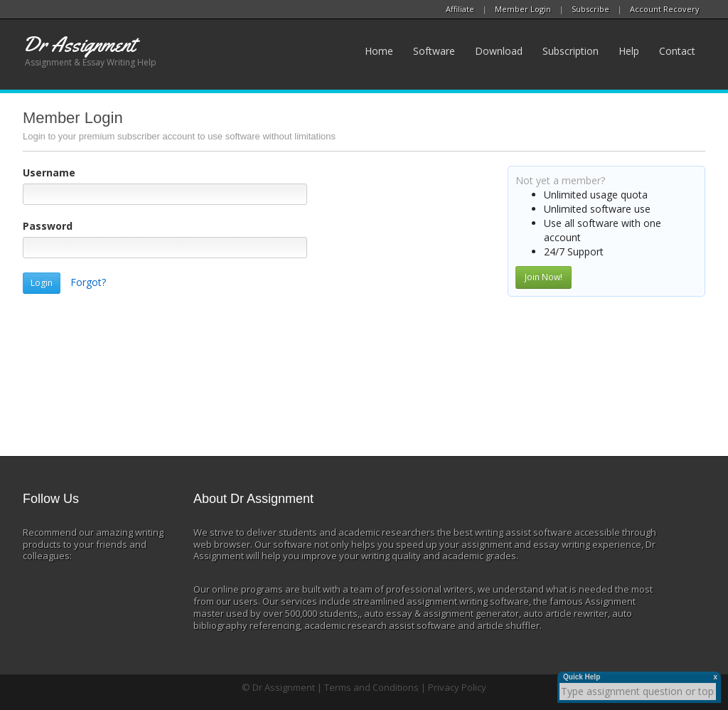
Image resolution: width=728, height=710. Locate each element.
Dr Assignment (284, 687)
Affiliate (460, 9)
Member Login (523, 9)
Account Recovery (665, 9)
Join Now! (544, 277)
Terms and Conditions (371, 687)
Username (49, 173)
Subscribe (590, 9)
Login (42, 283)
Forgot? (88, 282)
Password (48, 226)
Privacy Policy (457, 687)
